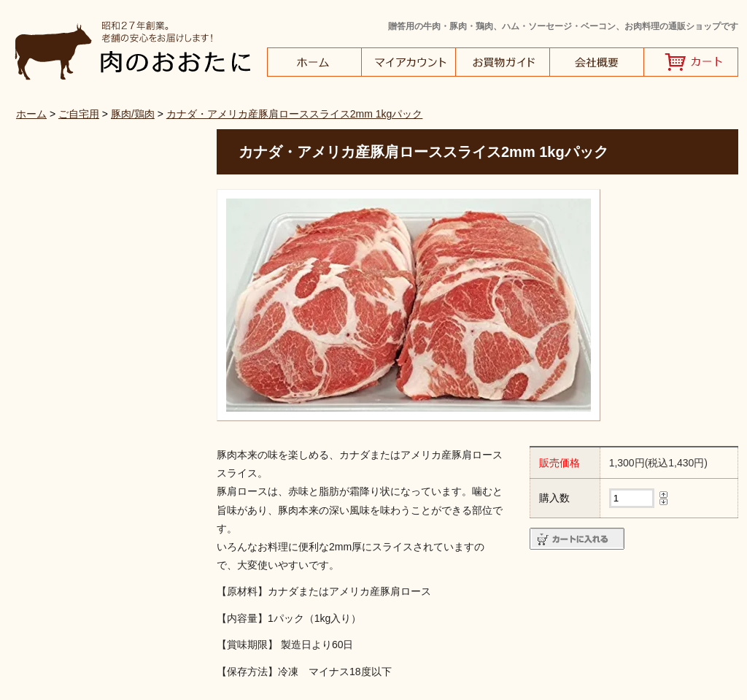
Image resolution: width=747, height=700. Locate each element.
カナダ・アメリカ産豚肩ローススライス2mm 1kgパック (295, 114)
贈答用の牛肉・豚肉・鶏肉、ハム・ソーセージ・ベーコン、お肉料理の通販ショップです (563, 26)
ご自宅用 (79, 114)
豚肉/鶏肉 (133, 114)
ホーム (31, 114)
